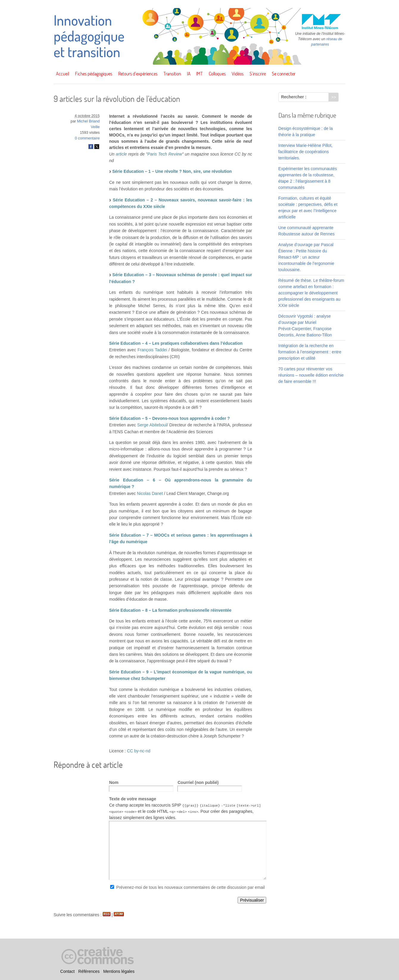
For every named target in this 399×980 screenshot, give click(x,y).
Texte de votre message (133, 799)
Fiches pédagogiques (94, 74)
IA (189, 74)
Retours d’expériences (138, 74)
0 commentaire (87, 138)
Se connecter (284, 74)
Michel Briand (88, 121)
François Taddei (152, 350)
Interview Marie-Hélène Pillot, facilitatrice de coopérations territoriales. (306, 152)
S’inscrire (258, 74)
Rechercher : (294, 97)
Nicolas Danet (150, 493)
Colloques (217, 74)
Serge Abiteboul (152, 425)
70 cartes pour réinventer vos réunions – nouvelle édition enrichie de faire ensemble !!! (311, 375)
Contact (67, 971)
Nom (114, 782)
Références (89, 971)
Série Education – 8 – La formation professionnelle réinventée (170, 610)
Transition (172, 74)
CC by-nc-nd (139, 751)
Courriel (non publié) (198, 782)
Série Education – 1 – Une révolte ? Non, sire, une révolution (172, 171)
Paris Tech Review (165, 154)
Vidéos (238, 74)
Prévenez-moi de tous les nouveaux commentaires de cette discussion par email (190, 887)
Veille (95, 127)
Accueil (63, 74)
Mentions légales (119, 971)
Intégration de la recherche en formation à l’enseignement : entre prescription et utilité (310, 352)
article (121, 154)
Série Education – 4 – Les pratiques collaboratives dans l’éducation (176, 343)
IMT (199, 74)
